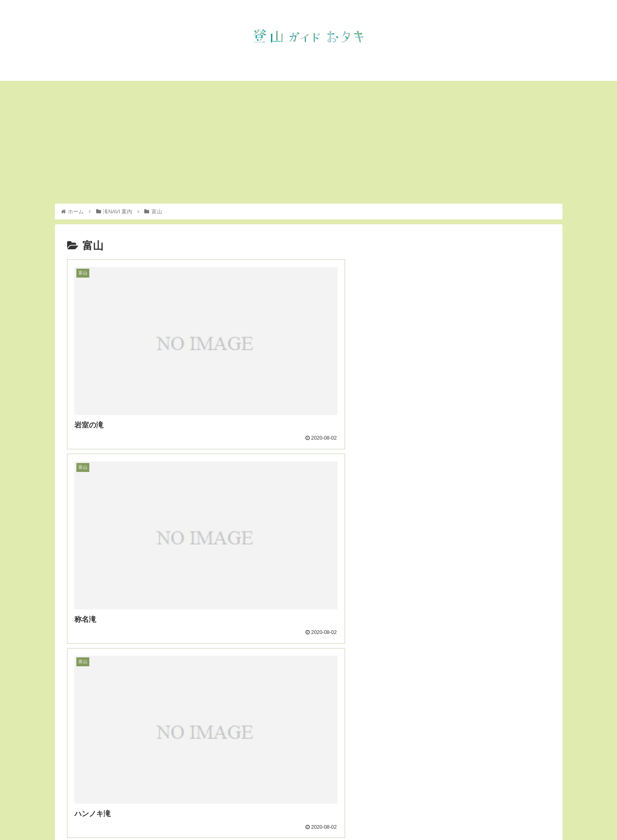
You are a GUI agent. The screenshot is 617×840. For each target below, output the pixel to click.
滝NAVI (449, 815)
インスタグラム (487, 815)
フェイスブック (535, 815)
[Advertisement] (309, 142)
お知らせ (420, 815)
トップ (392, 815)
